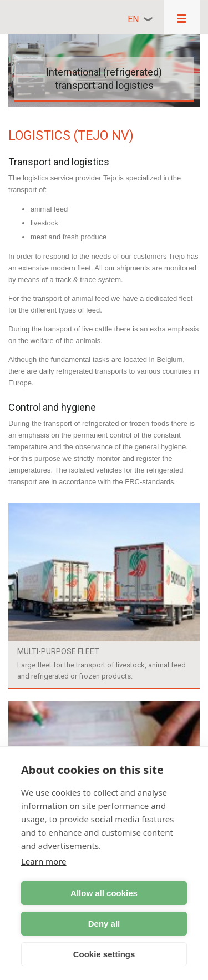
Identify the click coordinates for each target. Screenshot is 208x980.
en (133, 19)
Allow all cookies (104, 893)
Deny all (104, 924)
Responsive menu (182, 17)
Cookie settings (104, 954)
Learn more (44, 861)
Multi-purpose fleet (58, 651)
